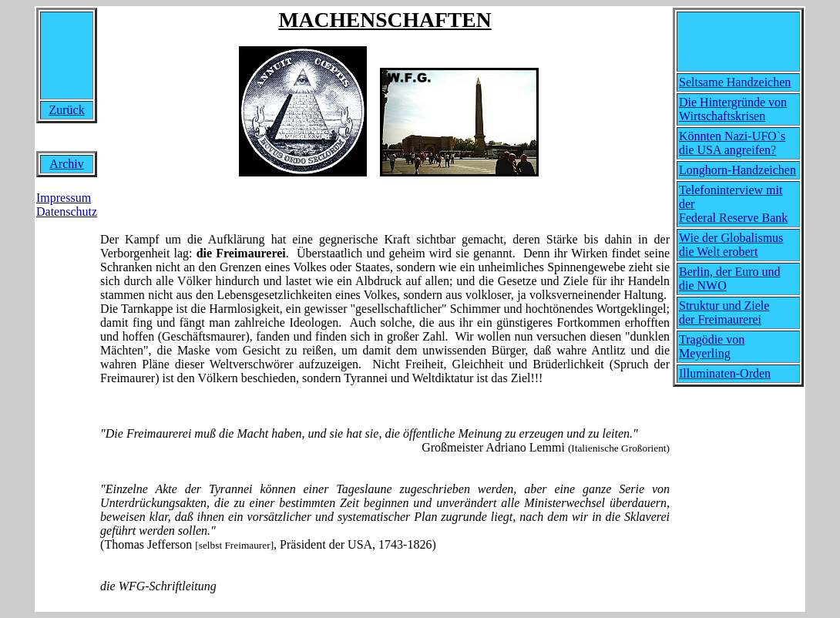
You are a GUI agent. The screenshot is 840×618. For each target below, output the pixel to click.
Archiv (66, 164)
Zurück (66, 110)
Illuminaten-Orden (725, 373)
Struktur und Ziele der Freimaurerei (724, 312)
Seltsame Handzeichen (735, 82)
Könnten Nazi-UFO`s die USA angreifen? (732, 143)
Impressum (64, 198)
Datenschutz (67, 212)
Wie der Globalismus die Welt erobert (731, 245)
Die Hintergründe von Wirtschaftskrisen (733, 109)
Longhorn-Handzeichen (738, 170)
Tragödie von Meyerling (712, 346)
